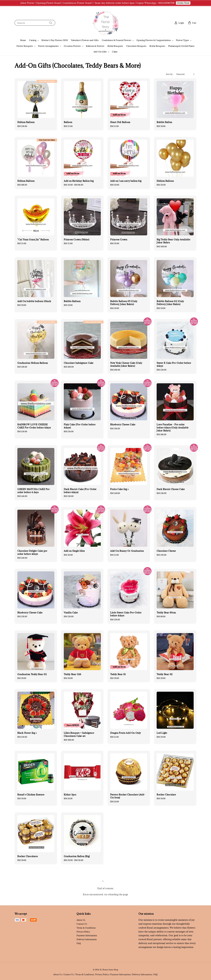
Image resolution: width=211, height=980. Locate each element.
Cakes (115, 52)
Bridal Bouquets (115, 46)
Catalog (33, 40)
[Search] (51, 23)
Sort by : (170, 74)
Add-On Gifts (100, 52)
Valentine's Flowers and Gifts (85, 40)
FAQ (79, 943)
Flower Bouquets (25, 46)
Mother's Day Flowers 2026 (55, 40)
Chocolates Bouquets (136, 46)
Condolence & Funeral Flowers (117, 40)
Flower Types (182, 40)
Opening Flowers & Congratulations (154, 40)
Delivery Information (87, 939)
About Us (81, 920)
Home (23, 40)
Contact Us (82, 924)
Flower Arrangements (48, 46)
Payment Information (87, 935)
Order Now (183, 3)
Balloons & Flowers (95, 46)
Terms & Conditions (86, 928)
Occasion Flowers (72, 46)
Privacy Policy (83, 932)
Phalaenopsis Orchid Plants (181, 46)
